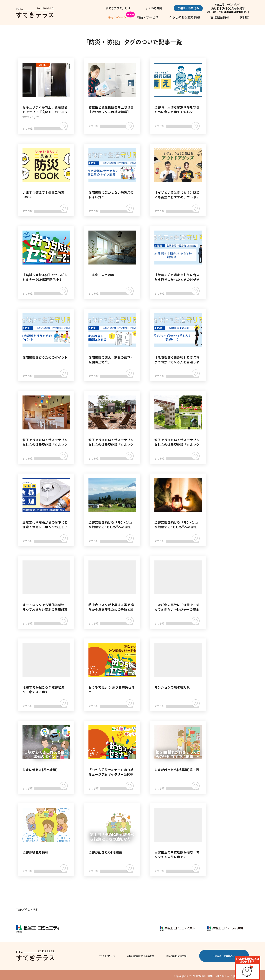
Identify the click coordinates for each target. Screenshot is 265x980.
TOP (19, 908)
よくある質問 (158, 8)
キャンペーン (117, 17)
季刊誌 (244, 17)
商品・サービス (148, 17)
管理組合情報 (220, 17)
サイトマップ (107, 954)
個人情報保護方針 (177, 954)
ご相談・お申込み (188, 8)
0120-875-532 (231, 8)
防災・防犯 (32, 908)
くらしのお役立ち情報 (184, 17)
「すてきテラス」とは (128, 8)
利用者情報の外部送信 (141, 954)
